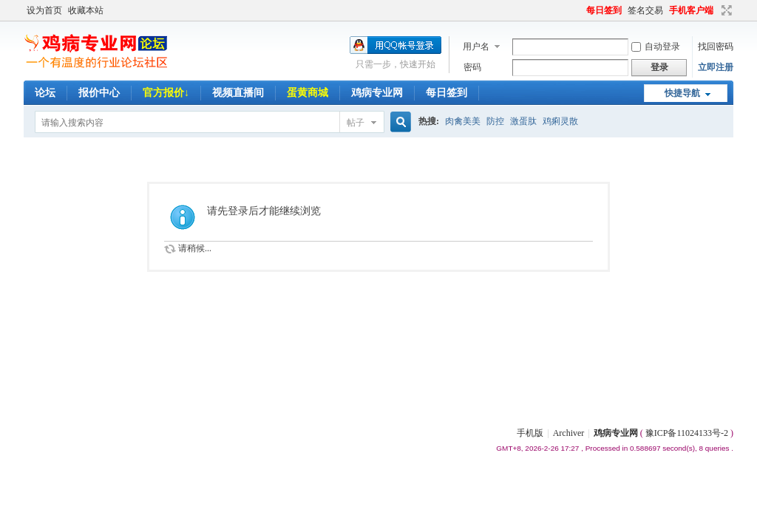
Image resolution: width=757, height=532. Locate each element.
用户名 (476, 47)
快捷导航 (682, 93)
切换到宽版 (725, 10)
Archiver (569, 433)
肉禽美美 (463, 121)
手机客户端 (691, 10)
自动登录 (656, 47)
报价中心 (99, 93)
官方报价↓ (166, 93)
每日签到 (604, 10)
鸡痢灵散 (560, 121)
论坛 (45, 93)
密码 (472, 67)
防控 (495, 121)
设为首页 (44, 10)
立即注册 (716, 67)
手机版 (530, 433)
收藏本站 (86, 10)
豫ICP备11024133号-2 (687, 433)
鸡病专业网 (377, 93)
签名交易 (645, 10)
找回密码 (716, 47)
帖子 (356, 123)
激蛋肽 (523, 121)
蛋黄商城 (308, 93)
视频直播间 (238, 93)
